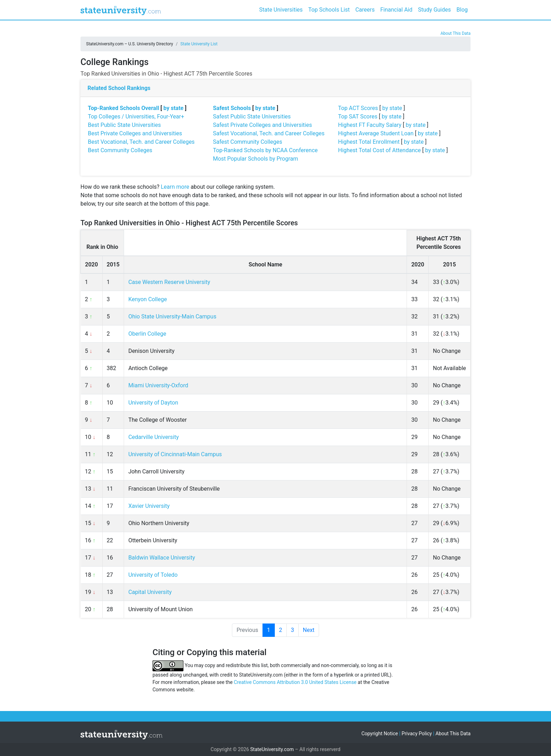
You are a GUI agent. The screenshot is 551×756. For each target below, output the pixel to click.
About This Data (456, 33)
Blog (462, 10)
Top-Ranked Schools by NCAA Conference (265, 150)
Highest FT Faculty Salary (370, 125)
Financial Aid (396, 10)
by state (173, 108)
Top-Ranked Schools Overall (124, 108)
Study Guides (435, 10)
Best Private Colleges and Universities (135, 133)
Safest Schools (232, 108)
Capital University (150, 592)
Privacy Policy (417, 734)
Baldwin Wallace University (162, 558)
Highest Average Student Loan (376, 133)
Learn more (175, 187)
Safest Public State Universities (252, 117)
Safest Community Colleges (248, 142)
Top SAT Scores (358, 117)
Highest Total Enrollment (369, 142)
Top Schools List (329, 10)
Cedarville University (154, 437)
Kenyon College (148, 299)
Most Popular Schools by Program (255, 159)
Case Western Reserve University (169, 282)
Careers (365, 10)
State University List (199, 44)
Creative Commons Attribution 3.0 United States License (295, 682)
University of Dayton (153, 403)
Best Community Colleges (120, 150)
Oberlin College (147, 334)
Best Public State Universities (124, 125)
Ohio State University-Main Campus (172, 316)
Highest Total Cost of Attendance (380, 150)
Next (309, 630)
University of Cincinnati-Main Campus (175, 454)
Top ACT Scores (358, 108)
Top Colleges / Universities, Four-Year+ (136, 117)
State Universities (281, 10)
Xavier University (149, 506)
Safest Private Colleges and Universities (262, 125)
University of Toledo (153, 575)
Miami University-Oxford (158, 385)
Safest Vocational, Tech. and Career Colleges (269, 133)
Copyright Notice (380, 734)
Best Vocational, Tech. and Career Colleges (141, 142)
